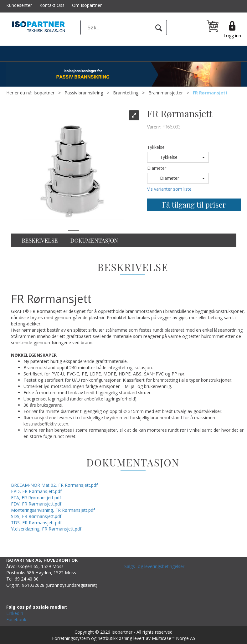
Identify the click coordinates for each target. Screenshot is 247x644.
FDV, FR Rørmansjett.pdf (36, 504)
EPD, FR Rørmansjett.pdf (36, 491)
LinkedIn (15, 613)
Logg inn (232, 35)
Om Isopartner (87, 5)
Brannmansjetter (166, 93)
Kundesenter (19, 5)
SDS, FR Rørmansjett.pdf (36, 516)
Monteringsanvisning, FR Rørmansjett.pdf (53, 510)
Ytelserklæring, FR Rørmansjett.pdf (46, 529)
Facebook (16, 619)
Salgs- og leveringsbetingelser (154, 566)
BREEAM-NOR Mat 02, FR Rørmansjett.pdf (54, 485)
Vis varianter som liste (169, 189)
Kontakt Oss (52, 5)
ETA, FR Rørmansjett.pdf (36, 498)
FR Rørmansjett (210, 93)
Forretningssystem (71, 638)
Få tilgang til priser (194, 204)
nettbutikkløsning (115, 638)
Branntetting (126, 93)
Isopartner (44, 93)
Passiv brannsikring (84, 93)
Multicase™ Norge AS (174, 638)
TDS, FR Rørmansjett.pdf (36, 523)
